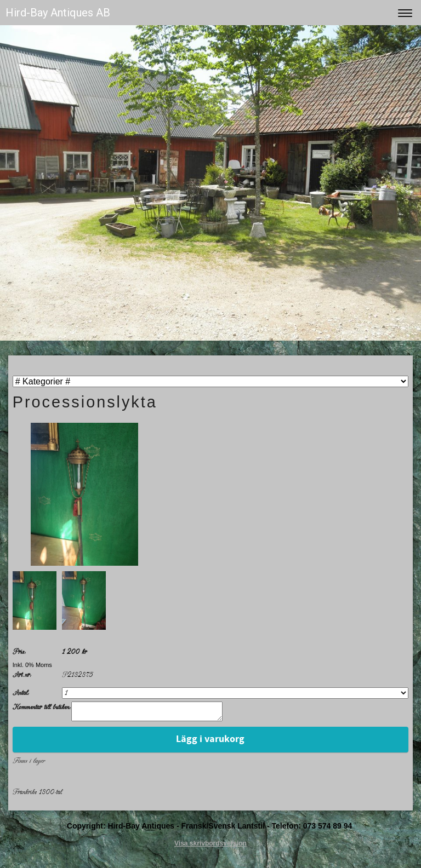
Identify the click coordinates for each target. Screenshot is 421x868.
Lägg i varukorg (210, 742)
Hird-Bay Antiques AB (58, 13)
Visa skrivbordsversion (210, 847)
